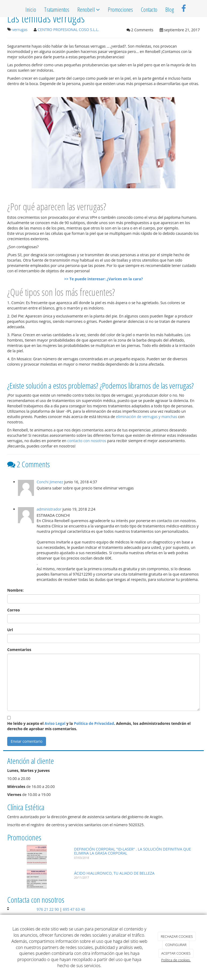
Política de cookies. (176, 960)
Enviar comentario (27, 741)
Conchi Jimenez (50, 482)
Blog (170, 9)
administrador (49, 509)
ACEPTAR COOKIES (176, 953)
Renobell (89, 9)
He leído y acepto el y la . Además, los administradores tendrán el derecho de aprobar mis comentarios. (99, 726)
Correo (14, 610)
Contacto (149, 9)
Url (10, 630)
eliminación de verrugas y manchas (146, 417)
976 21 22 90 (48, 909)
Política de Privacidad (94, 723)
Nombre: (15, 590)
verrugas (20, 30)
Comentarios (19, 650)
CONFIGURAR (176, 945)
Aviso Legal (55, 723)
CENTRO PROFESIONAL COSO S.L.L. (68, 30)
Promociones (120, 9)
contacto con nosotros (87, 441)
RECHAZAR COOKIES (177, 936)
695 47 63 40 (74, 909)
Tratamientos (57, 9)
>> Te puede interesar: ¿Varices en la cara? (103, 279)
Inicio (31, 9)
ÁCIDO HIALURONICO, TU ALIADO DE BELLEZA (114, 873)
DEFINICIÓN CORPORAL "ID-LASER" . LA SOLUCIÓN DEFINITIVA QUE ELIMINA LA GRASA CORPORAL (133, 851)
